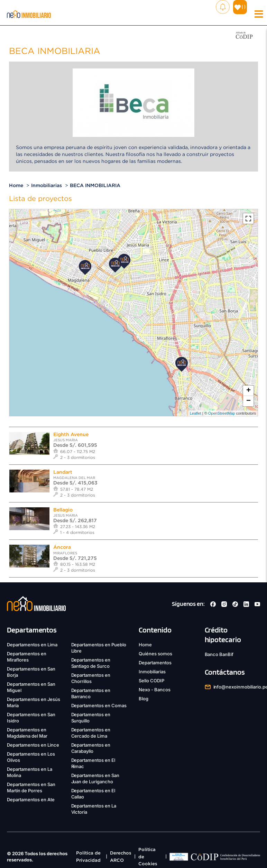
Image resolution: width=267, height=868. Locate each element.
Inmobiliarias (47, 185)
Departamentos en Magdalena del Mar (27, 733)
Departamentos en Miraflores (27, 657)
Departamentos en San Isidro (31, 718)
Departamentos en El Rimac (93, 763)
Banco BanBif (219, 654)
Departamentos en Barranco (91, 693)
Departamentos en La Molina (30, 772)
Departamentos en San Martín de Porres (31, 787)
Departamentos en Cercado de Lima (91, 733)
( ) (240, 7)
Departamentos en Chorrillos (91, 678)
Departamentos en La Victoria (94, 809)
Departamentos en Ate (31, 800)
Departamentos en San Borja (31, 672)
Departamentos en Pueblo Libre (99, 648)
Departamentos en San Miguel (31, 687)
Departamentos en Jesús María (34, 702)
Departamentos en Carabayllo (91, 748)
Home (16, 185)
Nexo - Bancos (155, 690)
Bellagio (63, 510)
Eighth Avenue (71, 434)
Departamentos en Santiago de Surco (91, 663)
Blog (144, 699)
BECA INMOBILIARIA (95, 185)
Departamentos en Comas (99, 705)
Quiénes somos (155, 654)
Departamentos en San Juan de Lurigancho (95, 778)
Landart (63, 472)
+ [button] (248, 391)
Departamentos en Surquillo (91, 718)
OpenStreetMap (222, 413)
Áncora (62, 547)
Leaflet (196, 413)
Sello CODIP (151, 681)
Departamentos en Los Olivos (31, 757)
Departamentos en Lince (33, 745)
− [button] (248, 401)
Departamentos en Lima (32, 645)
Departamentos (155, 663)
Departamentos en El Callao (93, 794)
